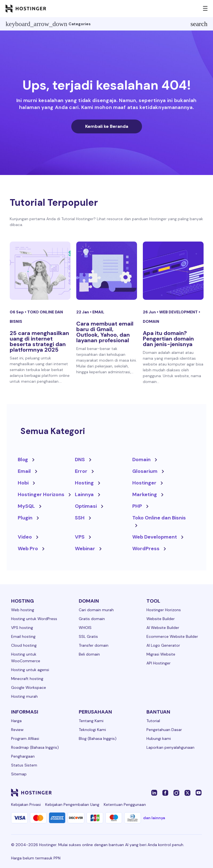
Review (17, 730)
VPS (80, 537)
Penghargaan (23, 756)
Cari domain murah (96, 610)
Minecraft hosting (27, 679)
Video (25, 537)
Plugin (25, 518)
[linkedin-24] (154, 793)
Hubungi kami (159, 738)
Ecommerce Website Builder (172, 636)
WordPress (146, 549)
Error (81, 471)
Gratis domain (92, 619)
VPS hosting (22, 628)
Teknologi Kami (92, 730)
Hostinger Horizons (41, 494)
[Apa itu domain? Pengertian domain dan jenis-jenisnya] (173, 271)
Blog (23, 460)
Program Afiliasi (25, 738)
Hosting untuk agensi (30, 670)
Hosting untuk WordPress (34, 619)
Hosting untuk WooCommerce (26, 658)
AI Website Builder (163, 628)
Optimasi (86, 506)
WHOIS (85, 628)
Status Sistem (24, 765)
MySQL (26, 506)
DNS (80, 460)
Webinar (85, 549)
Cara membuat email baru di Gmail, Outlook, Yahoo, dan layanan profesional (105, 332)
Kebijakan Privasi (26, 804)
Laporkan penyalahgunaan (170, 747)
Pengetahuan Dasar (164, 730)
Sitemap (19, 774)
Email (98, 312)
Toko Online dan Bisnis (159, 518)
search (199, 24)
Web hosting (23, 610)
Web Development (179, 312)
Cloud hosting (24, 645)
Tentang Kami (91, 721)
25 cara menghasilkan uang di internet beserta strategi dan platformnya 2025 (39, 341)
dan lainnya (154, 818)
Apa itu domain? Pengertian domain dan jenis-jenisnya (168, 339)
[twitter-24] (187, 793)
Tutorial (153, 721)
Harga (16, 721)
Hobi (23, 483)
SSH (80, 518)
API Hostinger (159, 663)
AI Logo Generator (163, 645)
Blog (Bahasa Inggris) (98, 738)
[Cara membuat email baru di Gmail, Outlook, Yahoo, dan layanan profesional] (107, 271)
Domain (151, 321)
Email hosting (23, 636)
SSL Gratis (88, 636)
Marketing (145, 494)
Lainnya (84, 494)
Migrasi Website (161, 654)
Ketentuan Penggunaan (125, 804)
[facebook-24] (165, 793)
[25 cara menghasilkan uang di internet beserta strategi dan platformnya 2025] (40, 271)
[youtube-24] (199, 793)
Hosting (84, 483)
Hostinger (144, 483)
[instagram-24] (176, 793)
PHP (137, 506)
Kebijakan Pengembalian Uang (72, 804)
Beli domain (89, 654)
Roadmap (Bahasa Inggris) (35, 747)
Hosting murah (24, 696)
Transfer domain (94, 645)
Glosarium (145, 471)
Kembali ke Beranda (107, 126)
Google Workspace (29, 687)
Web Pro (28, 549)
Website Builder (161, 619)
